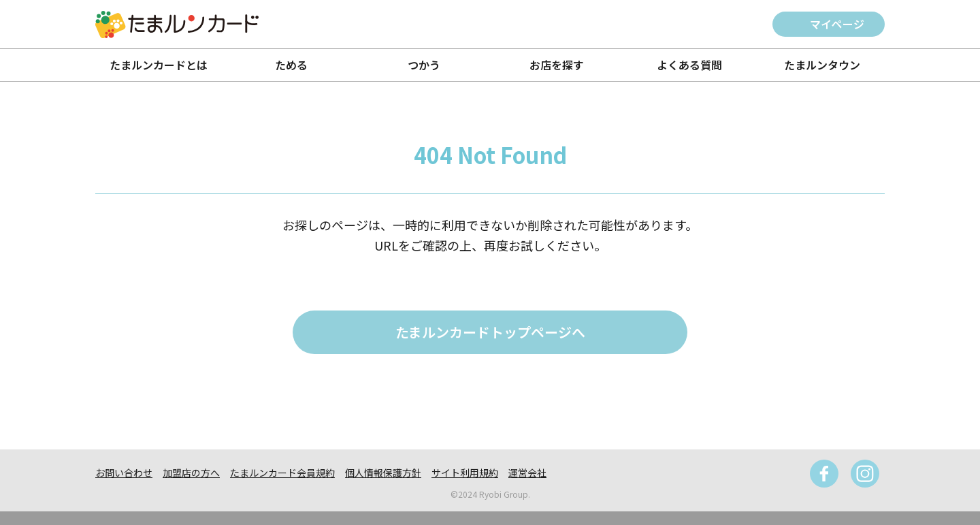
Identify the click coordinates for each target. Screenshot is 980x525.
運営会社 (527, 473)
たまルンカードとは (159, 65)
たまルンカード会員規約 (282, 473)
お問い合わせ (124, 473)
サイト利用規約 (465, 473)
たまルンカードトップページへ (490, 332)
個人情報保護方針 (383, 473)
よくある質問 (689, 65)
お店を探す (557, 65)
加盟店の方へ (191, 473)
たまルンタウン (822, 65)
